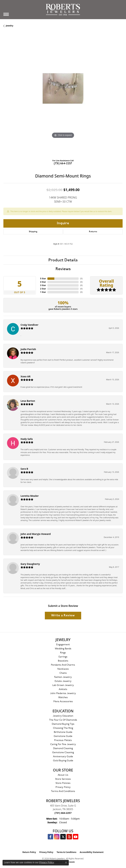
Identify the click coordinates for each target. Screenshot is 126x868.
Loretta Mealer (30, 496)
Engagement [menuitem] (63, 645)
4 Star (43, 282)
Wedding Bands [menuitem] (63, 649)
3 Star (43, 285)
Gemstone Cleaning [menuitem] (63, 753)
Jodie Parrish (28, 349)
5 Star (43, 279)
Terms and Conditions (63, 791)
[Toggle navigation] (6, 14)
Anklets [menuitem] (63, 689)
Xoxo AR (26, 376)
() (81, 279)
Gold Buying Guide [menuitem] (63, 761)
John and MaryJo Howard (36, 534)
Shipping (33, 232)
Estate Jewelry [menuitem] (63, 681)
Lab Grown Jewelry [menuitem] (63, 685)
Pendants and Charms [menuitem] (63, 665)
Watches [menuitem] (63, 698)
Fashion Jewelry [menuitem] (63, 677)
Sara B (24, 469)
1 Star (43, 292)
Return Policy (29, 852)
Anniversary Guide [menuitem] (63, 757)
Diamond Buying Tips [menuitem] (63, 724)
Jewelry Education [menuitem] (63, 716)
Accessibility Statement (92, 852)
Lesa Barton (28, 401)
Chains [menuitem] (63, 673)
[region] (63, 97)
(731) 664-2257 (63, 164)
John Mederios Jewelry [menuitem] (63, 693)
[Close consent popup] (66, 863)
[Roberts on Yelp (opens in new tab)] (69, 837)
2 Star (43, 289)
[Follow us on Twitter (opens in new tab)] (63, 837)
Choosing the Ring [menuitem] (63, 728)
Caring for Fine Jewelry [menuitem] (63, 744)
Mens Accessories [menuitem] (63, 702)
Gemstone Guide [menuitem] (63, 736)
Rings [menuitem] (63, 653)
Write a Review (63, 616)
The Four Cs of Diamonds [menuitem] (63, 720)
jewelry (10, 26)
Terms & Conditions (67, 852)
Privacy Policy (63, 787)
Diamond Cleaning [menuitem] (63, 749)
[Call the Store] (63, 813)
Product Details (63, 260)
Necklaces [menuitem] (63, 669)
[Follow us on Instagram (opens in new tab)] (57, 837)
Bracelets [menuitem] (63, 661)
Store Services (63, 779)
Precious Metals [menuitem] (63, 740)
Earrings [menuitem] (63, 657)
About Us (63, 775)
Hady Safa (27, 439)
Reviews (63, 269)
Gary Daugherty (30, 564)
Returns (93, 232)
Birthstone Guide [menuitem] (63, 732)
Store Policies (63, 783)
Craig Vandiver (29, 325)
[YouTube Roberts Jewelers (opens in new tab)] (76, 837)
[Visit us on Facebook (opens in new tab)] (50, 837)
